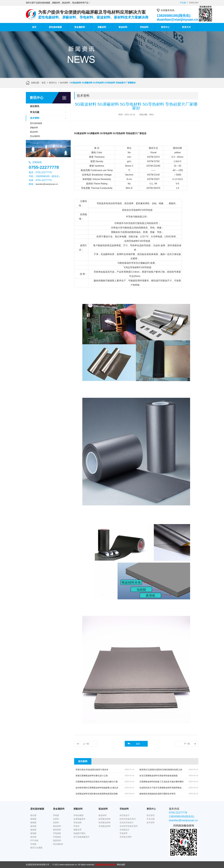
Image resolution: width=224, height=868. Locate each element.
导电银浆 (57, 837)
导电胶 (56, 815)
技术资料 (64, 83)
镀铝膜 (33, 837)
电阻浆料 (57, 840)
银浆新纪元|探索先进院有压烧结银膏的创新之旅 (161, 770)
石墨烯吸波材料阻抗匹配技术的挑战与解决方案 (97, 782)
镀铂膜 (33, 826)
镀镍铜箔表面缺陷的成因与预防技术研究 (157, 794)
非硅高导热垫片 (127, 823)
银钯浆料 (57, 830)
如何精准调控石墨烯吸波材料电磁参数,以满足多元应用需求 (102, 788)
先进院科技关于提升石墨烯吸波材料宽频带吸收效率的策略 (166, 788)
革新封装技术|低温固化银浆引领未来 (92, 770)
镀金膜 (33, 815)
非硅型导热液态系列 (129, 826)
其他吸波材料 (105, 826)
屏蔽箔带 (77, 830)
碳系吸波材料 (105, 819)
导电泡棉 (77, 823)
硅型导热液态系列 (128, 819)
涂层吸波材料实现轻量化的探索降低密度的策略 (97, 794)
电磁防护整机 (79, 833)
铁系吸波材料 (105, 823)
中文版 (183, 3)
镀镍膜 (33, 830)
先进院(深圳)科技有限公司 (38, 865)
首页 (34, 27)
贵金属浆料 (80, 27)
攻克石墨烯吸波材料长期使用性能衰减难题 (158, 776)
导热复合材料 (126, 837)
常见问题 (35, 112)
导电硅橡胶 (78, 815)
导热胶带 (124, 833)
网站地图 (121, 865)
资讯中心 (165, 27)
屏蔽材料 (102, 27)
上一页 (86, 744)
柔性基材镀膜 (55, 27)
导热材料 (144, 27)
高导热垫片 (125, 815)
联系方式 (186, 27)
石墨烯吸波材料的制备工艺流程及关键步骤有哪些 (161, 782)
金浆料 (56, 819)
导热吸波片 (125, 830)
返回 (138, 744)
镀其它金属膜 (36, 848)
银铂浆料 (57, 826)
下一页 (187, 744)
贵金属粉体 (58, 844)
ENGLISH (194, 3)
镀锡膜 (33, 833)
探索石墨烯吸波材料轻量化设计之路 (92, 776)
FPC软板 (34, 840)
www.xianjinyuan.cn (68, 865)
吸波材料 (123, 27)
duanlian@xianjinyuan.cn (47, 184)
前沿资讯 (35, 106)
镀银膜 (33, 819)
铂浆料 (56, 823)
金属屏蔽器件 (79, 819)
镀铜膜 (33, 823)
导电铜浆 (57, 833)
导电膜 (33, 844)
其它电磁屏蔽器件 (81, 837)
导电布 (76, 826)
